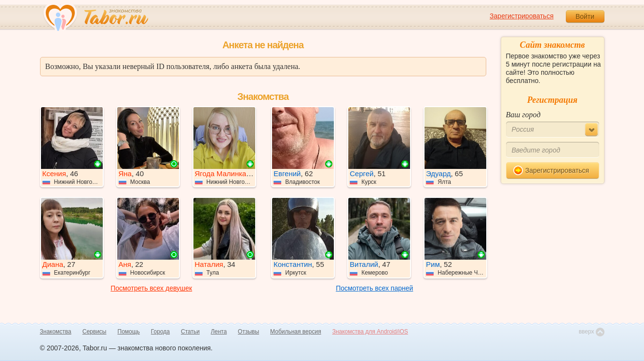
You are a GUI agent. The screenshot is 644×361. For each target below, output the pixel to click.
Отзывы (248, 332)
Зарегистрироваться (521, 16)
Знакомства (56, 332)
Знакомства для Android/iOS (370, 332)
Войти (585, 16)
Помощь (129, 332)
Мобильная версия (296, 332)
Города (160, 332)
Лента (219, 332)
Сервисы (95, 332)
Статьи (190, 332)
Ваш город (523, 115)
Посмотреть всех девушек (151, 288)
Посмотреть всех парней (374, 288)
